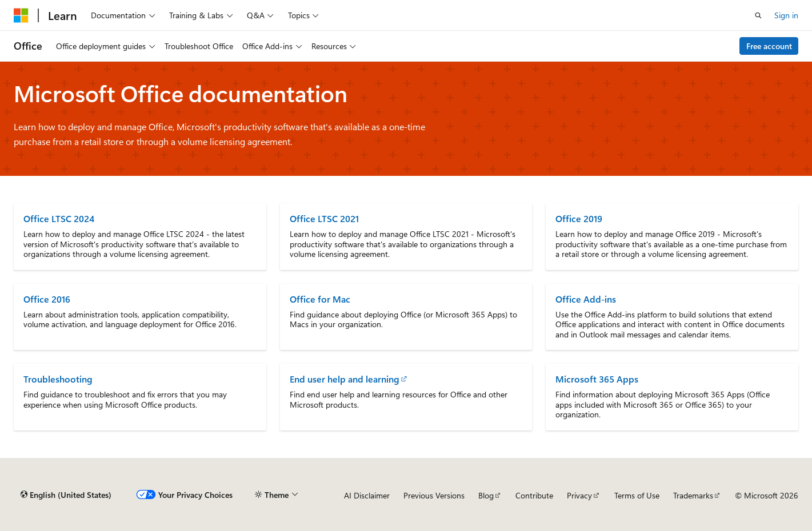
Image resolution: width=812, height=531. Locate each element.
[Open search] (758, 15)
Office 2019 (579, 218)
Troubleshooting (58, 379)
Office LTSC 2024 (59, 218)
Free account (769, 46)
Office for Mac (320, 299)
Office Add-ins (586, 299)
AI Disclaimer (367, 495)
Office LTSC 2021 (324, 218)
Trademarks (693, 495)
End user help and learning (345, 379)
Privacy (579, 495)
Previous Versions (434, 495)
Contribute (534, 495)
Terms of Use (637, 495)
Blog (486, 495)
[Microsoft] (21, 15)
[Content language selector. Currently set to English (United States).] (66, 495)
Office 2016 (47, 299)
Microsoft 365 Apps (597, 379)
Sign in (786, 15)
